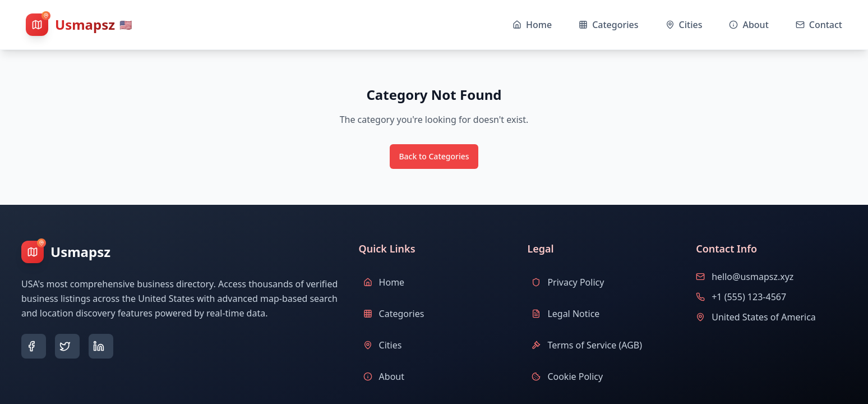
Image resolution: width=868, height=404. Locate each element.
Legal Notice (565, 314)
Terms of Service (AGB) (587, 345)
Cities (383, 345)
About (384, 377)
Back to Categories (434, 156)
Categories (394, 314)
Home (384, 282)
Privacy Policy (568, 282)
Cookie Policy (567, 377)
